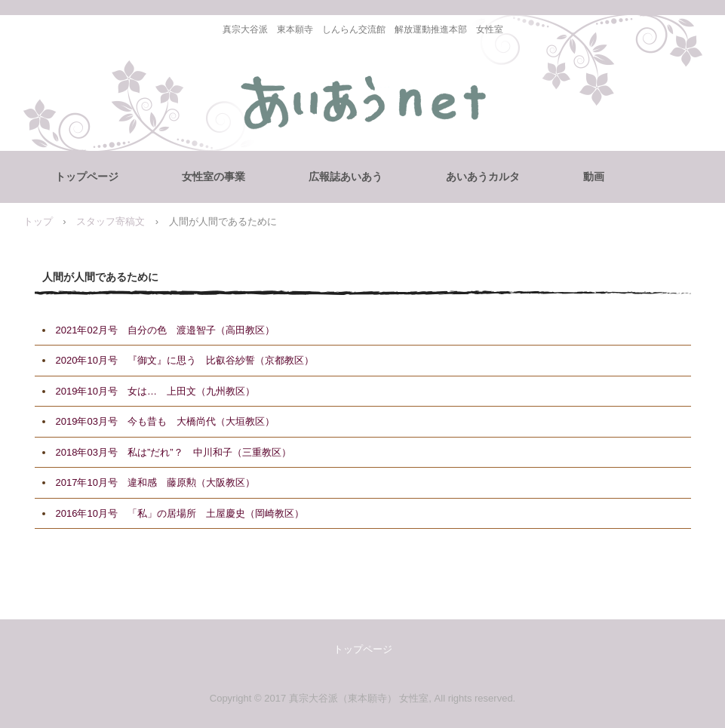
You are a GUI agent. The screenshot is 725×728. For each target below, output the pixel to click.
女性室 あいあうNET (362, 106)
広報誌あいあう (346, 177)
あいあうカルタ (483, 177)
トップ (38, 221)
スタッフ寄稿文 (111, 221)
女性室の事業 (214, 177)
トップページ (87, 177)
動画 (594, 177)
